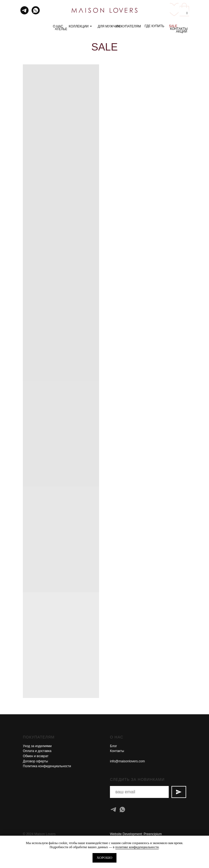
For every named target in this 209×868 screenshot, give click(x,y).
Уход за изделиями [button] (37, 746)
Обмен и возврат (36, 756)
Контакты (117, 751)
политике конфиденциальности (137, 847)
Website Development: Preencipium (136, 834)
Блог (113, 746)
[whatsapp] (122, 809)
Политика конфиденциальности (47, 766)
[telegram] (113, 809)
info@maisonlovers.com (127, 761)
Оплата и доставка (37, 751)
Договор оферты (35, 761)
